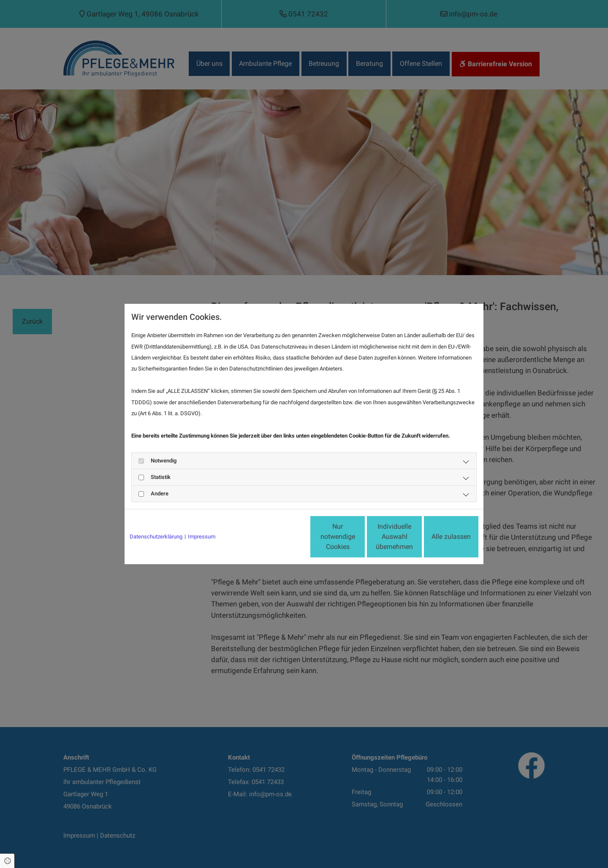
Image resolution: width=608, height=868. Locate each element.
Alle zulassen (439, 537)
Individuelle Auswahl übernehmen (359, 537)
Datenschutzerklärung (156, 537)
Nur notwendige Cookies (279, 537)
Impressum (202, 537)
